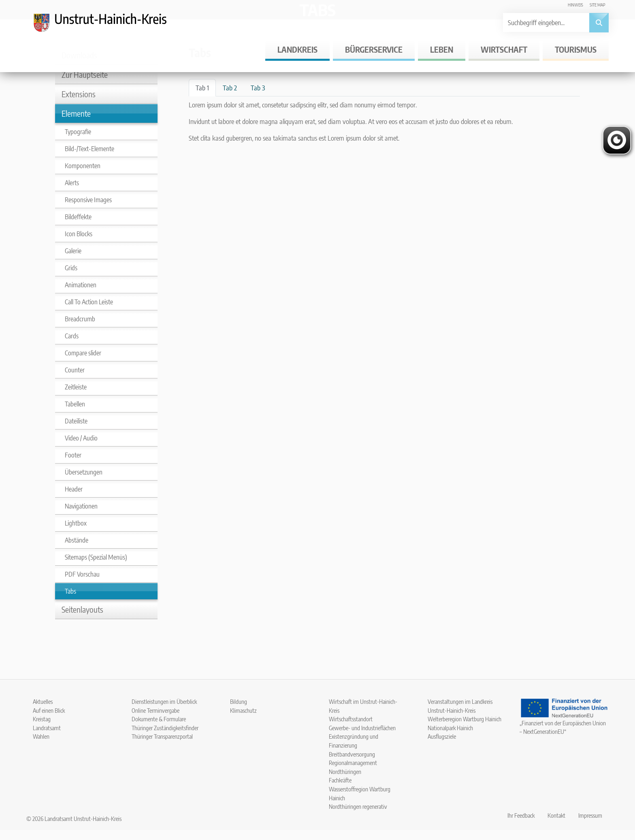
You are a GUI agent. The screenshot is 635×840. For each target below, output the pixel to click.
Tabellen (75, 404)
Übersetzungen (84, 472)
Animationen (81, 285)
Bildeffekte (78, 217)
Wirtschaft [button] (504, 49)
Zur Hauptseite (85, 74)
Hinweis (575, 5)
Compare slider (83, 353)
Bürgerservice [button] (374, 49)
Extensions (79, 94)
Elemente (76, 113)
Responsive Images (88, 200)
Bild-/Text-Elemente (89, 149)
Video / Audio (81, 438)
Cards (72, 336)
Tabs (70, 591)
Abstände (77, 540)
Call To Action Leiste (89, 302)
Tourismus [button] (576, 49)
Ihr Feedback (521, 815)
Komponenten (83, 166)
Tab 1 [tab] (202, 88)
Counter (75, 370)
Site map (598, 5)
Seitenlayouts (82, 609)
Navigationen (81, 506)
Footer (73, 455)
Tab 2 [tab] (230, 88)
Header (74, 489)
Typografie (78, 132)
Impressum (590, 815)
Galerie (73, 251)
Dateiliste (76, 421)
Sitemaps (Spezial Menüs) (96, 557)
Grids (71, 268)
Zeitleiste (76, 387)
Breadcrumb (80, 319)
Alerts (72, 183)
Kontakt (556, 815)
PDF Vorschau (82, 574)
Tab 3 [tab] (258, 88)
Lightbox (76, 523)
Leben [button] (442, 49)
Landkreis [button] (297, 49)
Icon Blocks (79, 234)
